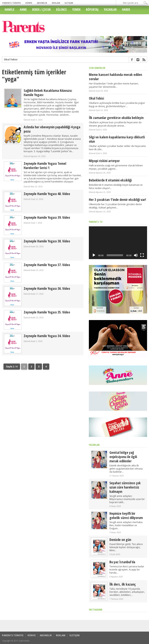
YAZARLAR (110, 10)
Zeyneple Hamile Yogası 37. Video (47, 265)
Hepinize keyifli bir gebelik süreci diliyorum (126, 516)
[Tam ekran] (142, 255)
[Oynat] (94, 255)
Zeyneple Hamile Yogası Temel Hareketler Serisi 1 (45, 166)
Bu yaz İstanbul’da (122, 562)
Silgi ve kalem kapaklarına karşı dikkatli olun (117, 139)
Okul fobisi (11, 60)
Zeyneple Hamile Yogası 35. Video (47, 312)
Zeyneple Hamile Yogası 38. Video (47, 241)
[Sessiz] (136, 255)
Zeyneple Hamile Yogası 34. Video (47, 336)
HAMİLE (10, 10)
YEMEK (76, 10)
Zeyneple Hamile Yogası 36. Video (47, 288)
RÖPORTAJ (92, 10)
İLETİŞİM (69, 3)
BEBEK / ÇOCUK (41, 10)
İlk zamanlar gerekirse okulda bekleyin (116, 118)
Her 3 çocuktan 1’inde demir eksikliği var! (117, 200)
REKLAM (56, 3)
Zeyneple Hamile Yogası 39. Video (47, 217)
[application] (118, 243)
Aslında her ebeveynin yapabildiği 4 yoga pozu (52, 129)
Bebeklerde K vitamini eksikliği (110, 180)
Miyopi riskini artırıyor (104, 161)
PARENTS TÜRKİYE (12, 3)
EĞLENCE (61, 10)
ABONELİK (42, 3)
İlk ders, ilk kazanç (123, 584)
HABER (126, 10)
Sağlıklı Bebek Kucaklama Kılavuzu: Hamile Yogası (48, 93)
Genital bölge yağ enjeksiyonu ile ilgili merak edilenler (123, 457)
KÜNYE (29, 3)
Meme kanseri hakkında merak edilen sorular (115, 77)
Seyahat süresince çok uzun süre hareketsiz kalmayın (125, 487)
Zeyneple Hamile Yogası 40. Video (47, 194)
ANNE (23, 10)
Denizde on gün (120, 540)
